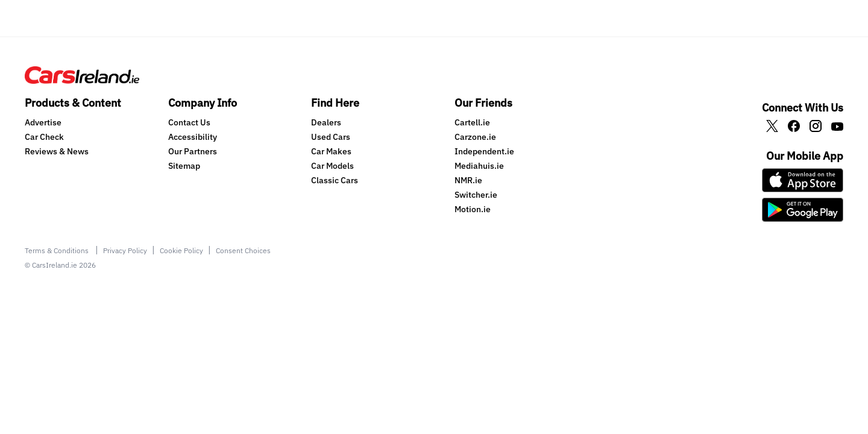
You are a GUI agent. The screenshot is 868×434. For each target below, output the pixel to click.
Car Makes (331, 151)
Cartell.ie (472, 122)
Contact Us (189, 122)
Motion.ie (473, 209)
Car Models (332, 166)
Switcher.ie (476, 195)
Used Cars (331, 137)
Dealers (326, 122)
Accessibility (193, 137)
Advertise (43, 122)
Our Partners (193, 151)
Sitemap (184, 166)
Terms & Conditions (58, 250)
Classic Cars (335, 180)
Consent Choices (243, 250)
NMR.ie (468, 180)
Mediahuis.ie (479, 166)
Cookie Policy (181, 250)
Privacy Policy (125, 250)
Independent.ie (484, 151)
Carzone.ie (475, 137)
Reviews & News (57, 151)
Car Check (44, 137)
